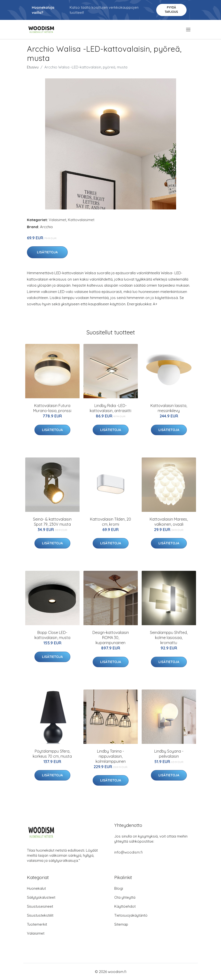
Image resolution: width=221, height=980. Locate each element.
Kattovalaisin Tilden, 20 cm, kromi (110, 522)
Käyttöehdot (125, 906)
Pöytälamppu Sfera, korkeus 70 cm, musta (52, 754)
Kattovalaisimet (81, 220)
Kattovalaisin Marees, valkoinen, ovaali (169, 522)
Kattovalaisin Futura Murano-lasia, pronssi (52, 408)
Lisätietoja (47, 252)
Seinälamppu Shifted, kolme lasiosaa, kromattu (169, 638)
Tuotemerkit (37, 924)
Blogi (119, 888)
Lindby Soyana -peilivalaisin (169, 754)
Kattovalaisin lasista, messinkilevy (169, 408)
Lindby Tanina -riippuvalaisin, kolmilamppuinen (111, 756)
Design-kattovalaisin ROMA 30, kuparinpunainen (111, 638)
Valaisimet (57, 220)
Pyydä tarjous (171, 10)
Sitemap (121, 924)
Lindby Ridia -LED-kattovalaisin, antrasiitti (110, 408)
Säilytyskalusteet (41, 897)
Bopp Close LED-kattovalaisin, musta (52, 635)
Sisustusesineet (40, 906)
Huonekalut (36, 888)
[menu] (189, 30)
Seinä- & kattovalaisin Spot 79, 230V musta (52, 522)
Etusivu (33, 67)
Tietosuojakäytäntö (131, 915)
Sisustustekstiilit (40, 915)
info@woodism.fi (128, 852)
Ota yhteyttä (125, 897)
